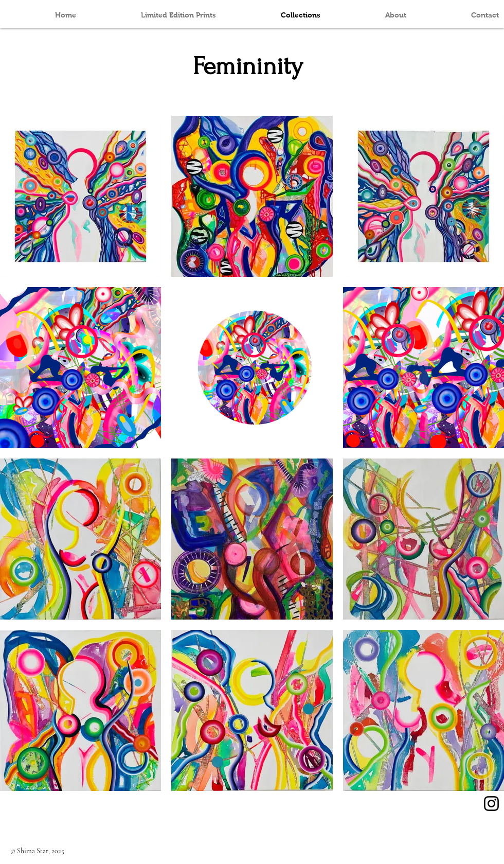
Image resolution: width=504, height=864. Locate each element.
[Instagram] (491, 804)
